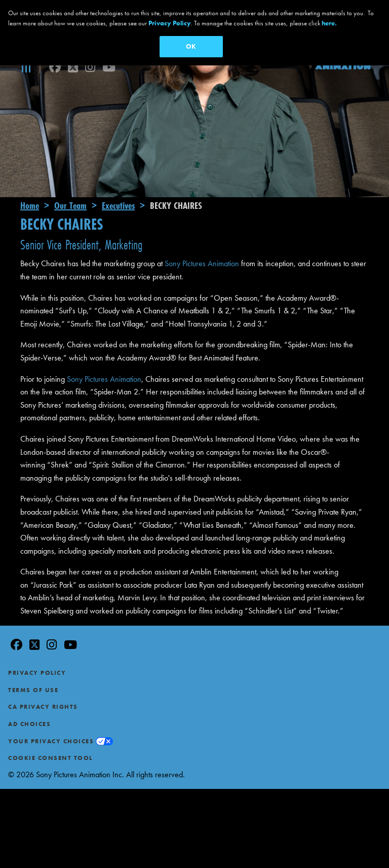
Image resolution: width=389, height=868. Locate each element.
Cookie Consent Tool (50, 734)
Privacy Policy (37, 649)
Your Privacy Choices (51, 717)
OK (191, 46)
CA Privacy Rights (43, 683)
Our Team (70, 182)
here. (329, 23)
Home (30, 182)
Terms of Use (33, 666)
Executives (118, 182)
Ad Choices (29, 700)
